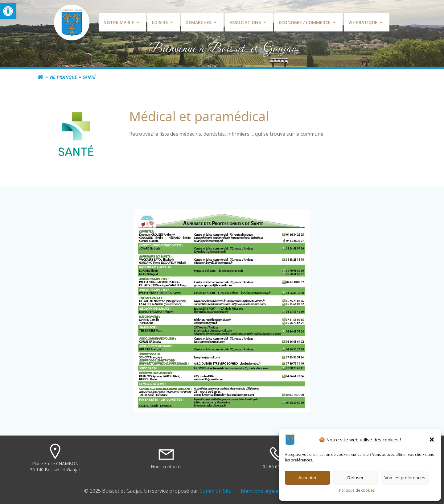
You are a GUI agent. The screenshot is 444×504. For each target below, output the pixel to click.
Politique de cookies (357, 490)
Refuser (355, 478)
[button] (8, 11)
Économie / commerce (308, 22)
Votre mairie (123, 22)
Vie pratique (367, 22)
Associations (249, 22)
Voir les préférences (405, 478)
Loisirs (164, 22)
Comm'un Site (216, 491)
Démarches (202, 22)
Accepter (307, 478)
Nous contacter (166, 467)
